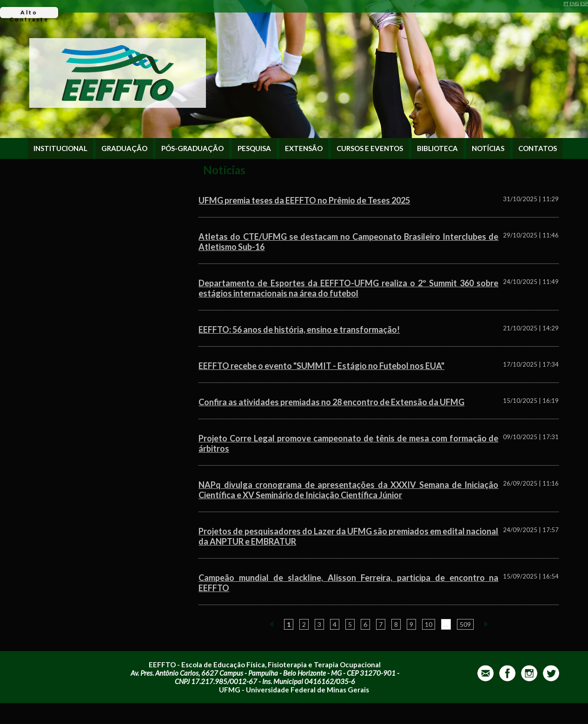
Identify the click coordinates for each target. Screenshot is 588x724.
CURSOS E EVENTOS (370, 148)
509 (465, 624)
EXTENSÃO (304, 148)
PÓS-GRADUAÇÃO (192, 148)
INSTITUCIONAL (60, 148)
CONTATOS (538, 148)
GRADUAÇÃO (124, 148)
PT (566, 3)
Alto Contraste (29, 13)
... (446, 624)
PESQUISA (254, 148)
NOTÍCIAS (488, 148)
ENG (574, 3)
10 (429, 624)
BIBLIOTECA (437, 148)
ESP (584, 3)
